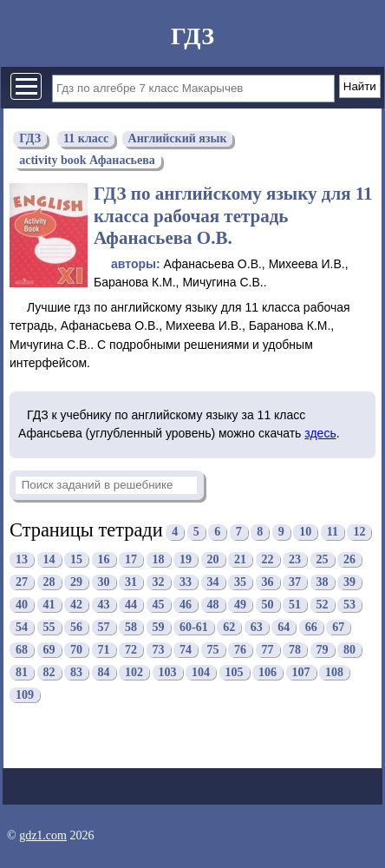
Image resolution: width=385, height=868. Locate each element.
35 (240, 582)
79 (323, 650)
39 (349, 582)
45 (159, 605)
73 (159, 650)
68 (22, 650)
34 (213, 582)
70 (76, 650)
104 (201, 672)
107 (301, 672)
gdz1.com (43, 835)
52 (323, 605)
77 (268, 650)
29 (76, 582)
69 (49, 650)
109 (25, 695)
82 (49, 672)
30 (104, 582)
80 (349, 650)
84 (104, 672)
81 (22, 672)
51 (295, 605)
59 (159, 627)
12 (359, 533)
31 (131, 582)
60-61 (194, 627)
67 (338, 627)
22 (268, 559)
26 (349, 559)
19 (186, 559)
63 (257, 627)
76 (240, 650)
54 (22, 627)
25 (323, 559)
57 (104, 627)
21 (240, 559)
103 (168, 672)
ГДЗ (192, 36)
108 (334, 672)
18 (159, 559)
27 (22, 582)
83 (76, 672)
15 (76, 559)
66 (311, 627)
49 (240, 605)
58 (131, 627)
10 (305, 533)
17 (131, 559)
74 (186, 650)
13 (22, 559)
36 (268, 582)
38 (323, 582)
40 (22, 605)
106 (268, 672)
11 (333, 533)
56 (76, 627)
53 (349, 605)
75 (213, 650)
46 (186, 605)
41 (49, 605)
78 (295, 650)
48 (213, 605)
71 (104, 650)
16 (104, 559)
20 (213, 559)
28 (49, 582)
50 (268, 605)
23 (295, 559)
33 (186, 582)
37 (295, 582)
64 (284, 627)
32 (159, 582)
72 (131, 650)
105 (235, 672)
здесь (320, 433)
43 (104, 605)
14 (49, 559)
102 (134, 672)
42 (76, 605)
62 (229, 627)
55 (49, 627)
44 (131, 605)
